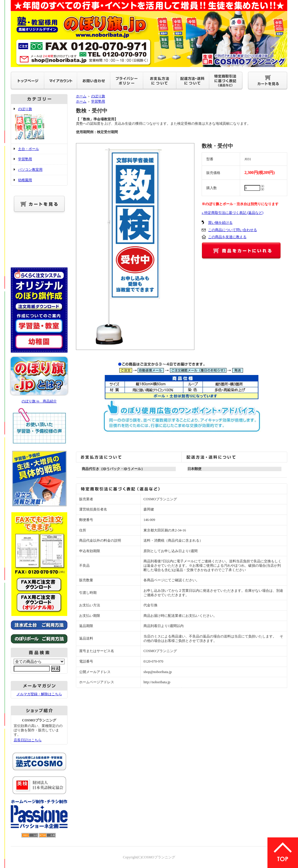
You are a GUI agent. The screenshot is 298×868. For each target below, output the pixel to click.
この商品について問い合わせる (233, 230)
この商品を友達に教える (227, 237)
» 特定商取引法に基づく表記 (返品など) (233, 213)
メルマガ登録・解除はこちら (39, 694)
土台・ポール (29, 149)
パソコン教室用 (30, 170)
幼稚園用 (25, 180)
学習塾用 (25, 159)
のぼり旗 (39, 124)
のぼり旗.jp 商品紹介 (39, 401)
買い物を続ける (220, 223)
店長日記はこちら (28, 740)
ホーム (81, 96)
